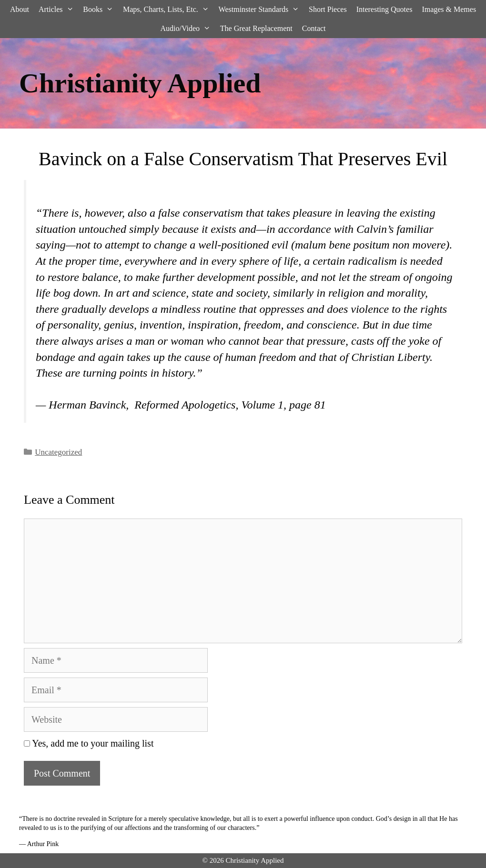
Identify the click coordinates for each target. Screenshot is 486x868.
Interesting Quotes (385, 9)
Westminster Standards (261, 10)
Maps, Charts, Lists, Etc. (168, 10)
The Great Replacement (256, 28)
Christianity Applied (140, 83)
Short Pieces (328, 9)
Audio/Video (187, 29)
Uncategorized (58, 452)
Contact (314, 28)
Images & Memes (449, 9)
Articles (58, 10)
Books (101, 10)
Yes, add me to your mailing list (89, 743)
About (20, 9)
